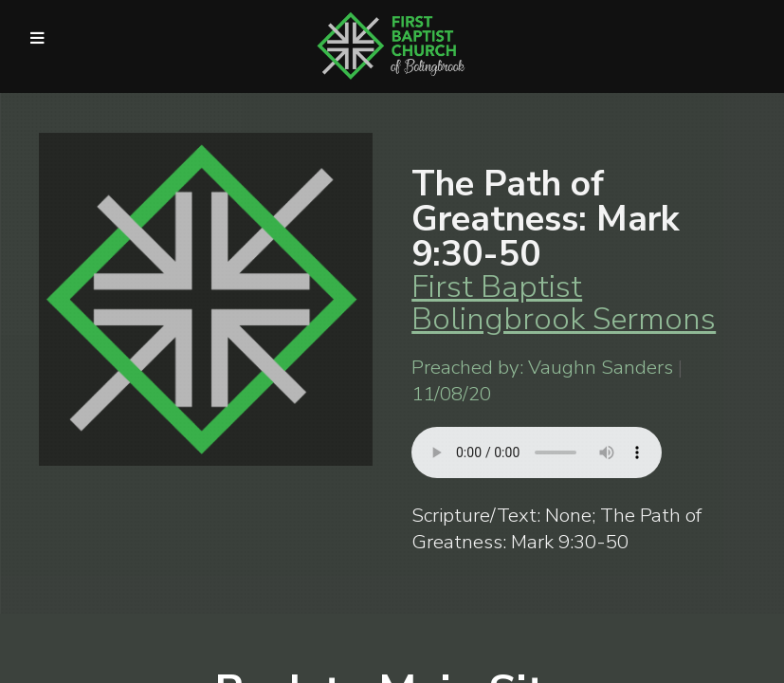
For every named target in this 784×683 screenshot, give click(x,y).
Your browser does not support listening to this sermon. (537, 452)
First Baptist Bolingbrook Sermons (564, 303)
